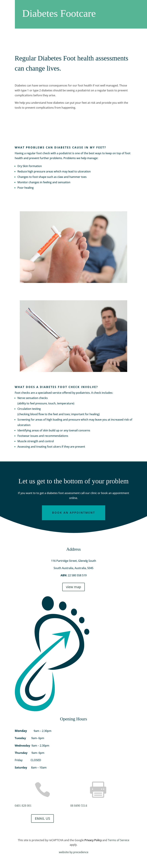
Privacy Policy (93, 840)
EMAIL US (42, 818)
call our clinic (89, 493)
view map (73, 587)
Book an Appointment (74, 513)
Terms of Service (119, 840)
